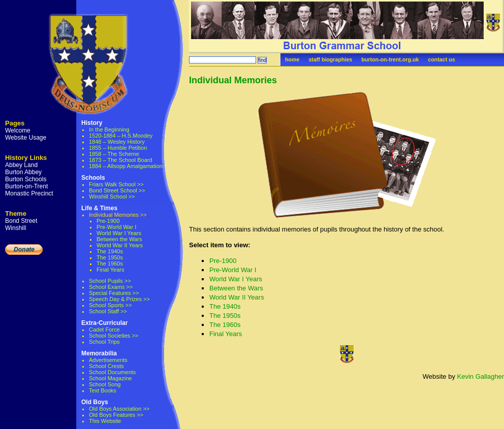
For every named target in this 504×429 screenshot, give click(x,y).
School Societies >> (114, 336)
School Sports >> (110, 305)
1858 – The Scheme (114, 154)
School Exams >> (111, 287)
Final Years (110, 270)
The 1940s (110, 251)
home (292, 59)
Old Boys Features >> (116, 415)
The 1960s (110, 263)
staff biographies (330, 59)
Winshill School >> (112, 196)
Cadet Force (104, 329)
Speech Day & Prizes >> (119, 299)
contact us (441, 59)
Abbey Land (21, 165)
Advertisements (108, 360)
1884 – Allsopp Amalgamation (126, 166)
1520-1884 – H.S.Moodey (121, 136)
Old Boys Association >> (119, 409)
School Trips (104, 342)
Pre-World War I (116, 227)
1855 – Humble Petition (118, 148)
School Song (105, 384)
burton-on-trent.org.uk (390, 59)
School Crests (106, 366)
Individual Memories (233, 80)
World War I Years (119, 233)
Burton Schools (26, 179)
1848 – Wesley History (117, 142)
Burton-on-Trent (26, 186)
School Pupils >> (110, 281)
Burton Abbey (23, 172)
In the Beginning (109, 129)
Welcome (18, 130)
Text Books (103, 390)
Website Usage (26, 138)
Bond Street (21, 221)
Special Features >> (114, 293)
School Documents (112, 372)
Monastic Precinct (29, 193)
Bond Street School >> (117, 190)
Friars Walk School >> (116, 184)
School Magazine (110, 378)
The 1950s (110, 257)
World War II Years (120, 245)
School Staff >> (108, 311)
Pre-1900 (108, 221)
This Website (105, 421)
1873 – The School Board (121, 160)
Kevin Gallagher (481, 376)
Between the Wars (119, 239)
